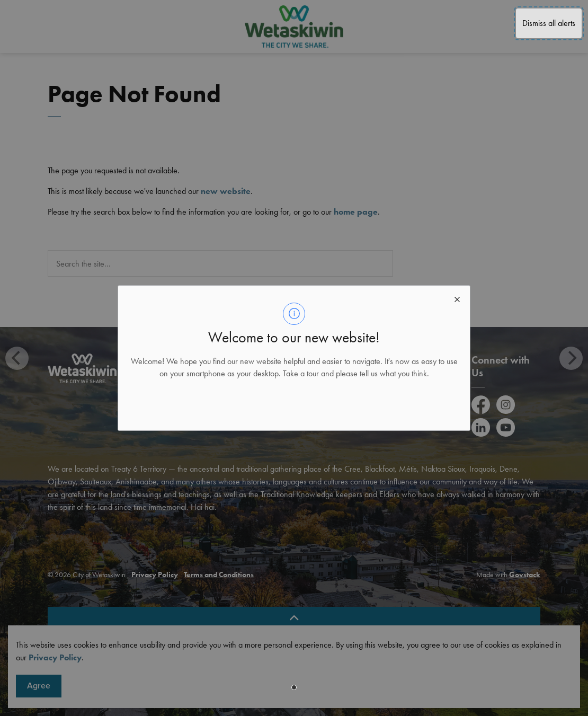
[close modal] (457, 298)
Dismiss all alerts (549, 23)
